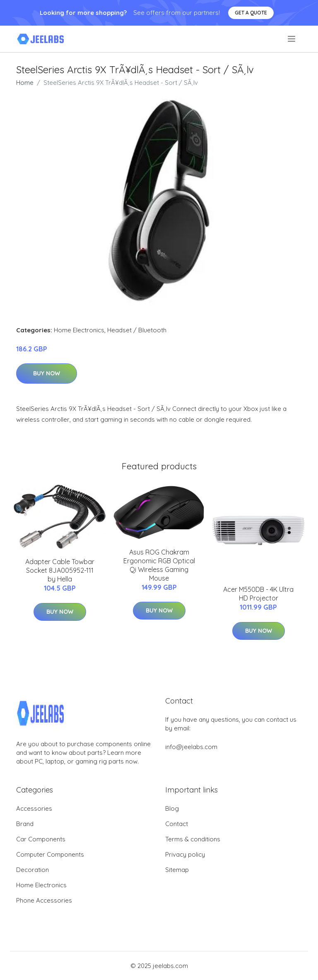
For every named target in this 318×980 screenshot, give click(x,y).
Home (25, 83)
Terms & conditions (193, 839)
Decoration (33, 870)
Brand (25, 824)
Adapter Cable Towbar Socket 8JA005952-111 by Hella (60, 570)
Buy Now (47, 373)
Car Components (41, 839)
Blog (172, 808)
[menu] (292, 39)
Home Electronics (79, 330)
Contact (177, 824)
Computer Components (50, 854)
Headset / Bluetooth (137, 330)
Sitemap (177, 870)
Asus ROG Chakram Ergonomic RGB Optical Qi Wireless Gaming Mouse (159, 565)
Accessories (34, 808)
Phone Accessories (44, 900)
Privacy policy (185, 854)
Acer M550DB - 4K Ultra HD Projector (258, 594)
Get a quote (251, 13)
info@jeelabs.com (191, 747)
